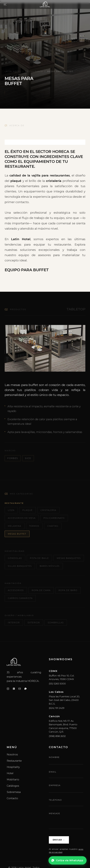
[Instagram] (8, 702)
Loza (12, 510)
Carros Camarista (50, 611)
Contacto (12, 812)
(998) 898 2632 (57, 750)
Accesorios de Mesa (23, 519)
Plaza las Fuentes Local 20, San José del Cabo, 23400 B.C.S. (64, 714)
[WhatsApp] (25, 702)
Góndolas (16, 561)
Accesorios (17, 603)
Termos (36, 527)
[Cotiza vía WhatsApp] (68, 860)
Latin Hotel (13, 71)
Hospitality (13, 781)
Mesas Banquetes (21, 569)
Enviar (60, 854)
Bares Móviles (19, 578)
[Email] (20, 702)
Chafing (56, 527)
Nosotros (12, 768)
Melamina (15, 527)
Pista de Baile (42, 561)
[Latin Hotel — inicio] (45, 4)
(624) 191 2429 (57, 722)
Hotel (10, 787)
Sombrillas (59, 636)
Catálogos (13, 799)
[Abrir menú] (5, 4)
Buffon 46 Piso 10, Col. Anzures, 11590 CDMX (62, 691)
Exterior (36, 636)
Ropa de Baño (18, 611)
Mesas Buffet (18, 536)
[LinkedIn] (14, 702)
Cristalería (51, 510)
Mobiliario (13, 793)
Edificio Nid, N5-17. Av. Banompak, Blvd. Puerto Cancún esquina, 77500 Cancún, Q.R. (63, 740)
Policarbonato (58, 519)
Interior (14, 636)
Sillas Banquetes (56, 569)
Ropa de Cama (44, 603)
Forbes (13, 458)
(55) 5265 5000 (57, 697)
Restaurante (34, 71)
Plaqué (29, 510)
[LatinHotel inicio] (14, 676)
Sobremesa (14, 806)
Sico (28, 458)
